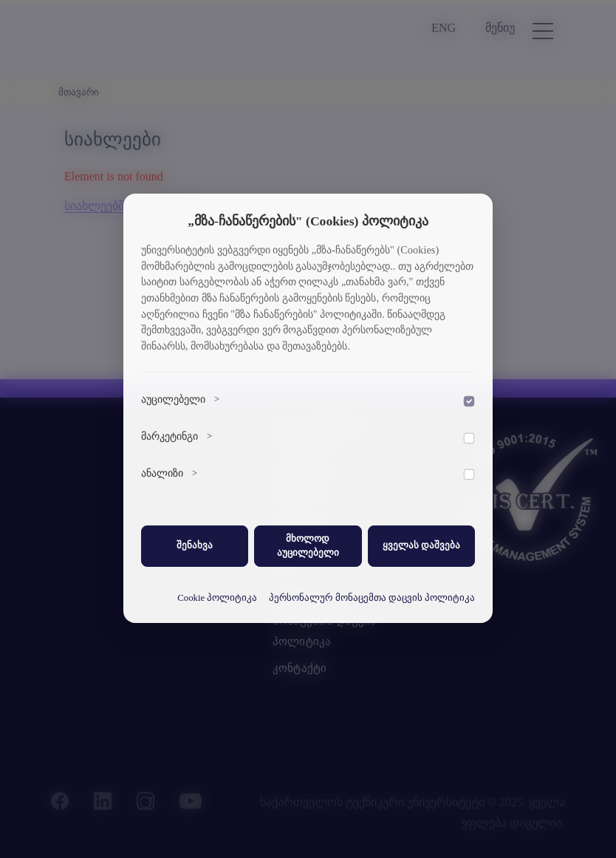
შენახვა (195, 545)
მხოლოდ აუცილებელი (308, 546)
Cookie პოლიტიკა (217, 598)
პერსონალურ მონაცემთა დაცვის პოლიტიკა (372, 598)
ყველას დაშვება (421, 545)
